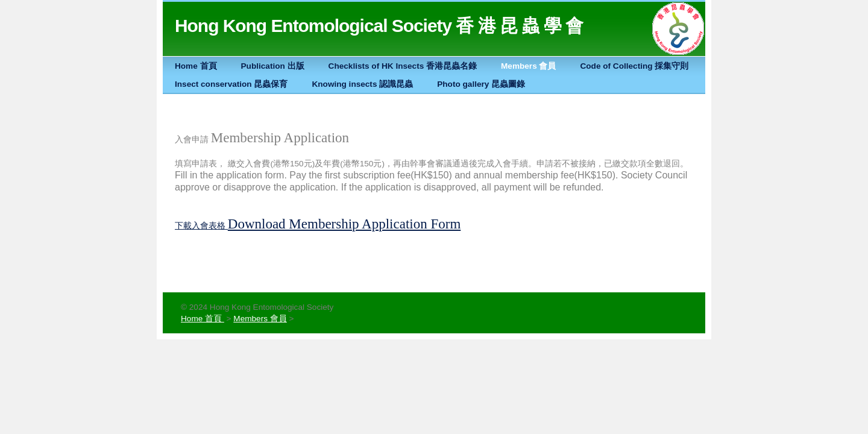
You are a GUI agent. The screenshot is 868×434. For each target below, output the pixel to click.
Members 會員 (528, 66)
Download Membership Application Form (344, 224)
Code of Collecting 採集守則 (634, 66)
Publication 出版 (273, 66)
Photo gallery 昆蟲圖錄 (481, 84)
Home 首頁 (196, 66)
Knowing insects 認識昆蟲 (362, 84)
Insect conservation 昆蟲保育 (231, 84)
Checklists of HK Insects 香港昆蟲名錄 (403, 66)
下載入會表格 (200, 226)
